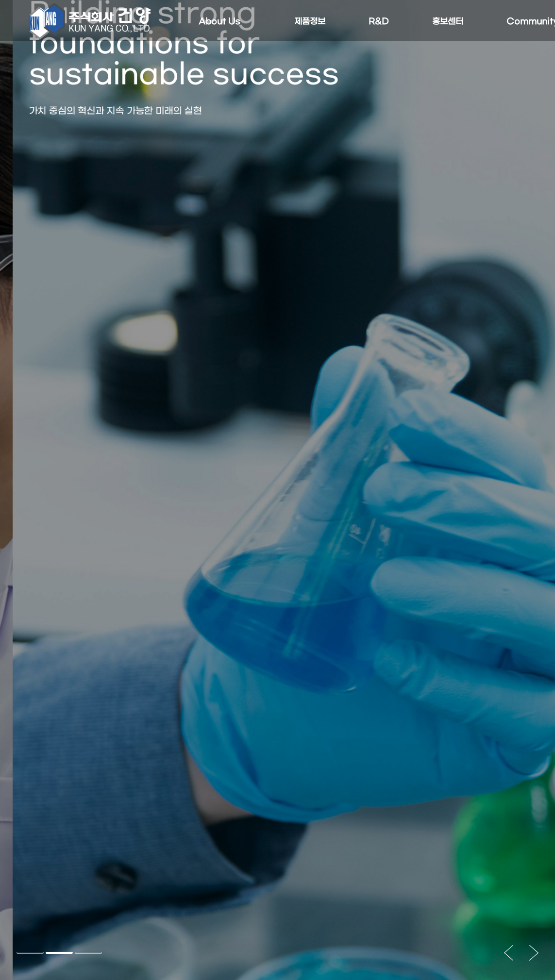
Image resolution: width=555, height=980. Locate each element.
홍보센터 (448, 22)
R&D (379, 22)
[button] (30, 953)
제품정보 (310, 22)
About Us (219, 22)
